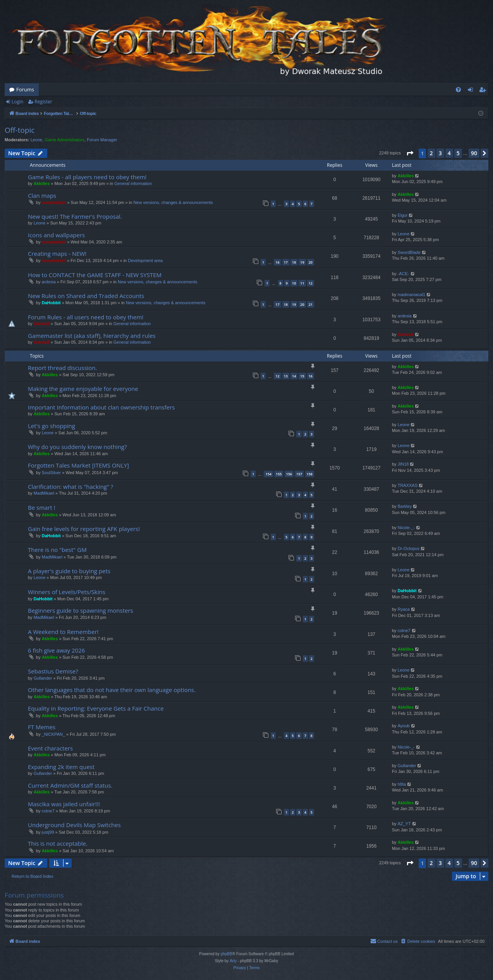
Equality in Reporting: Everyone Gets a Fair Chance (96, 708)
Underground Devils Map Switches (74, 825)
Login (17, 102)
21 (311, 304)
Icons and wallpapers (56, 235)
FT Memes (42, 727)
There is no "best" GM (57, 550)
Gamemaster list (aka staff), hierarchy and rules (92, 336)
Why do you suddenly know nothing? (77, 447)
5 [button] (458, 153)
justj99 (48, 832)
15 (302, 376)
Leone (37, 140)
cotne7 (404, 630)
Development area (145, 260)
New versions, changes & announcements (173, 202)
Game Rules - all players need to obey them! (87, 177)
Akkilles (42, 183)
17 (286, 262)
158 (310, 474)
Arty (233, 961)
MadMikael (44, 493)
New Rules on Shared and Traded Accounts (86, 296)
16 (277, 262)
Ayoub (404, 726)
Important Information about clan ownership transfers (101, 407)
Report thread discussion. (63, 368)
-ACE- (404, 274)
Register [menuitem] (484, 91)
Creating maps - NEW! (57, 254)
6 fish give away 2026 (56, 650)
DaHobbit (51, 303)
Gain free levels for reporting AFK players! (84, 529)
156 (289, 474)
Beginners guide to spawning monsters (81, 610)
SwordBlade (409, 252)
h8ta (402, 784)
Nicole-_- (406, 528)
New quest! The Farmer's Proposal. (75, 216)
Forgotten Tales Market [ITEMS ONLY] (78, 465)
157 (299, 474)
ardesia (49, 282)
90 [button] (474, 153)
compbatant (54, 202)
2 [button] (431, 153)
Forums (25, 89)
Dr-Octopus (409, 548)
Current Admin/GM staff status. (70, 785)
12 (311, 283)
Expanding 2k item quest (61, 767)
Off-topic (20, 130)
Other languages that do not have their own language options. (112, 690)
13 (286, 376)
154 (268, 474)
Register (43, 102)
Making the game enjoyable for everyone (83, 389)
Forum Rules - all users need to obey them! (86, 317)
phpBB (227, 954)
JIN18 (403, 464)
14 (294, 376)
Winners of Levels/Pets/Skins (67, 592)
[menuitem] (458, 90)
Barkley (405, 506)
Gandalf (42, 324)
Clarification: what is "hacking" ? (70, 487)
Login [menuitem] (472, 91)
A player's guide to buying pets (69, 571)
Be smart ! (42, 507)
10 (294, 283)
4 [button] (449, 153)
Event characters (50, 748)
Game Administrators (64, 140)
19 (302, 262)
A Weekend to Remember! (63, 632)
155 (279, 474)
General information (133, 183)
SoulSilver (52, 473)
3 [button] (440, 153)
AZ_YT (404, 824)
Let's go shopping (52, 426)
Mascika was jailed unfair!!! (64, 804)
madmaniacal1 (412, 295)
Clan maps (42, 195)
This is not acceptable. (58, 843)
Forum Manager (102, 140)
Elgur (403, 215)
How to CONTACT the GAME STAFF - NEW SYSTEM (95, 275)
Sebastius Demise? (53, 671)
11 (302, 283)
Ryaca (404, 609)
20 (311, 262)
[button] (410, 153)
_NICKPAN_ (53, 734)
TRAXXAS (408, 485)
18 (294, 262)
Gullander (43, 678)
